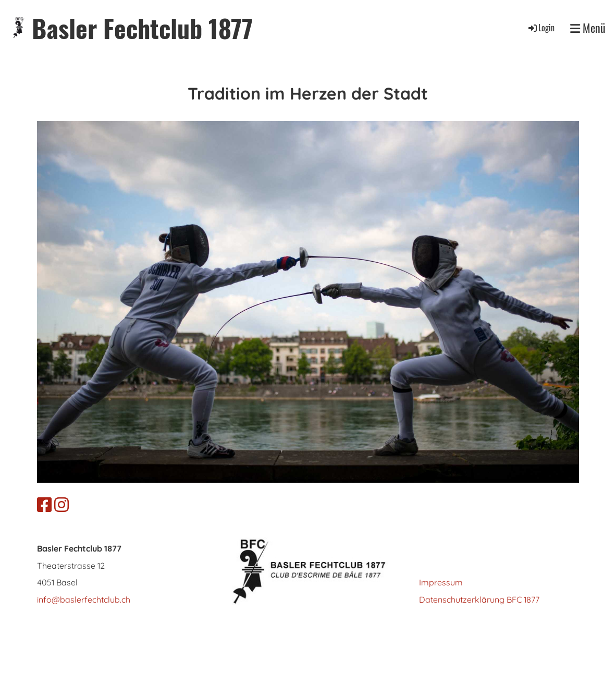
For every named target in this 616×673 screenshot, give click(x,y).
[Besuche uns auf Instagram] (61, 505)
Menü (588, 28)
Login (541, 28)
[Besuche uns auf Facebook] (44, 505)
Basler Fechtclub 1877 (142, 28)
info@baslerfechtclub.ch (84, 599)
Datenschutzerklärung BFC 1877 (479, 599)
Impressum (441, 582)
